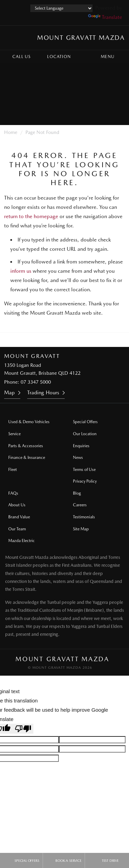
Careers (80, 505)
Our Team (17, 529)
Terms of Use (84, 470)
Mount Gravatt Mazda (81, 38)
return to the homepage (31, 216)
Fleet (13, 470)
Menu (114, 57)
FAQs (13, 493)
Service (14, 434)
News (78, 458)
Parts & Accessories (26, 446)
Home (11, 132)
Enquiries (81, 446)
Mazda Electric (21, 541)
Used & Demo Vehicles (29, 422)
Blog (77, 493)
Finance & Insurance (27, 458)
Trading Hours (43, 393)
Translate (105, 17)
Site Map (81, 529)
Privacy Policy (85, 481)
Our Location (85, 434)
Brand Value (19, 517)
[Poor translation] (23, 729)
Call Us (17, 57)
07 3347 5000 (36, 382)
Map (9, 393)
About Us (17, 505)
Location (54, 57)
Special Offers (85, 422)
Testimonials (84, 517)
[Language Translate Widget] (61, 8)
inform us (21, 271)
